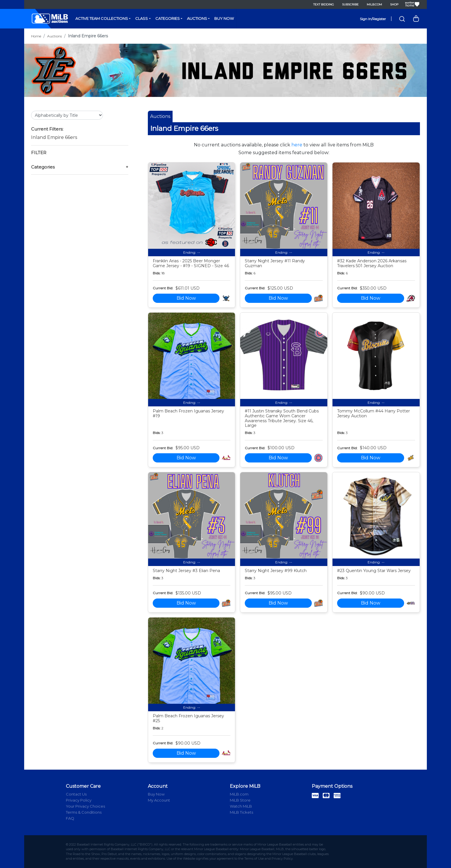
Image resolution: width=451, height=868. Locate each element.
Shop (394, 4)
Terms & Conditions (84, 812)
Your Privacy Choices (85, 806)
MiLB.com (374, 4)
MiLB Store (240, 800)
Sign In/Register (373, 19)
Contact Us (76, 794)
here (297, 145)
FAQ (70, 818)
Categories (168, 18)
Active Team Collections (102, 18)
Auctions (197, 18)
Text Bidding (324, 4)
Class (142, 18)
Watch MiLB (241, 806)
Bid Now (186, 298)
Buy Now (224, 18)
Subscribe (350, 4)
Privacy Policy (79, 800)
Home (36, 36)
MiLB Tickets (241, 812)
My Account (159, 800)
